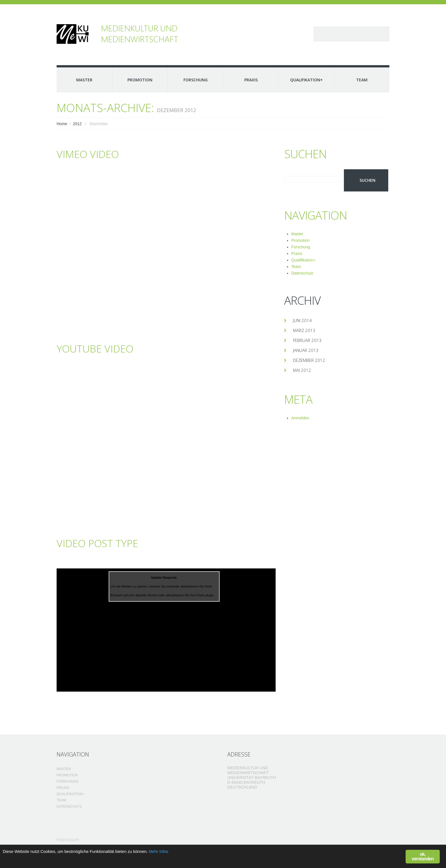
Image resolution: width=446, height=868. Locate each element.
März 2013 (304, 330)
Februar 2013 (307, 340)
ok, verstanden (423, 856)
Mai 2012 (302, 370)
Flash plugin (205, 595)
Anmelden (300, 418)
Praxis (251, 80)
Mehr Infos (186, 852)
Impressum (68, 839)
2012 (77, 124)
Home (62, 124)
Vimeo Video (91, 153)
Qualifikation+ (306, 80)
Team (362, 80)
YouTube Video (100, 348)
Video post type (103, 543)
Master (84, 80)
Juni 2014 (302, 320)
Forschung (196, 80)
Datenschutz (302, 273)
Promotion (140, 80)
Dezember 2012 (309, 360)
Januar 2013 (306, 350)
